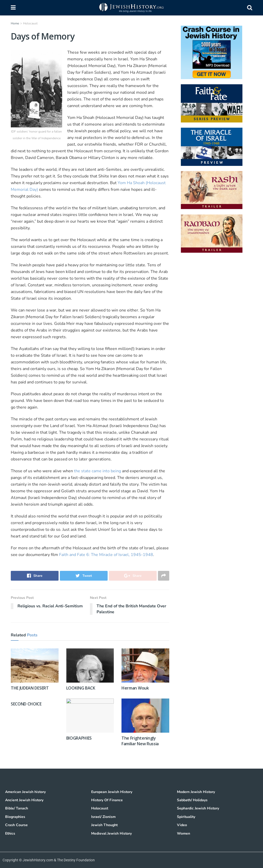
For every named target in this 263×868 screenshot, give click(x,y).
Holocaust (30, 23)
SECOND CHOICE (26, 704)
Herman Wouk (135, 688)
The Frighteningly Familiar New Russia (140, 741)
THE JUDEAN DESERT (30, 688)
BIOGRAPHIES (79, 738)
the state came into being (98, 471)
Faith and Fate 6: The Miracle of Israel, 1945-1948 (106, 555)
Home (15, 23)
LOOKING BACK (81, 688)
